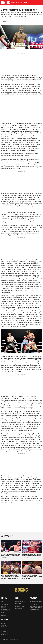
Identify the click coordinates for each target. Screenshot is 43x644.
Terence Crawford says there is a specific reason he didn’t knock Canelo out (10, 556)
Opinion (27, 3)
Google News (4, 634)
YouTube (3, 623)
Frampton (34, 356)
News (13, 3)
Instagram (4, 626)
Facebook (3, 632)
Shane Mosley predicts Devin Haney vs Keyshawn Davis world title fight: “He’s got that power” (10, 577)
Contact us (33, 604)
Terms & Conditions (36, 607)
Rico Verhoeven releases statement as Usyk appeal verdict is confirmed (32, 577)
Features (19, 3)
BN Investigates (5, 610)
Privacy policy (34, 610)
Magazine (3, 615)
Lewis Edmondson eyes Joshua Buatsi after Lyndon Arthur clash (32, 555)
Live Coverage (5, 604)
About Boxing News (36, 602)
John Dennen (4, 20)
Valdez (36, 434)
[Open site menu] (41, 3)
